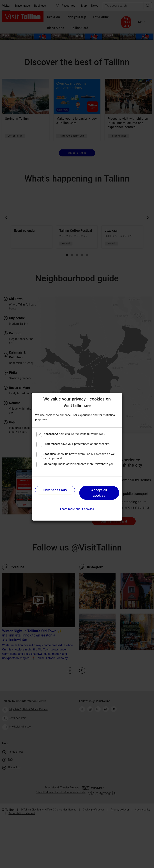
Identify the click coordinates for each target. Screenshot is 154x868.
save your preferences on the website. (77, 444)
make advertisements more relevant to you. (79, 464)
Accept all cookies (99, 493)
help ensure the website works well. (74, 434)
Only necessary (55, 490)
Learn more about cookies (77, 509)
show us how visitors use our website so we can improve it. (79, 456)
